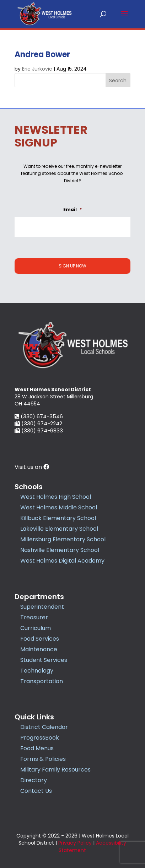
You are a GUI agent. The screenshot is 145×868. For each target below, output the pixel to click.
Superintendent (42, 607)
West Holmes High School (56, 497)
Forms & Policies (43, 759)
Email (72, 210)
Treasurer (34, 617)
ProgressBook (40, 738)
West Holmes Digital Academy (62, 561)
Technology (37, 671)
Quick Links (34, 717)
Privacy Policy (75, 843)
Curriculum (36, 628)
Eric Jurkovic (37, 69)
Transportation (42, 681)
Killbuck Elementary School (58, 518)
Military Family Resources (55, 770)
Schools (29, 487)
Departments (39, 597)
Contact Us (36, 791)
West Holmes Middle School (59, 507)
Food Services (40, 639)
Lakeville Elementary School (59, 529)
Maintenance (39, 649)
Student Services (44, 660)
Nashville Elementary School (60, 550)
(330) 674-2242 (38, 423)
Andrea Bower (42, 54)
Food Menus (37, 748)
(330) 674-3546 (39, 416)
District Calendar (44, 727)
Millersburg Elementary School (63, 539)
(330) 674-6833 (39, 430)
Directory (34, 780)
